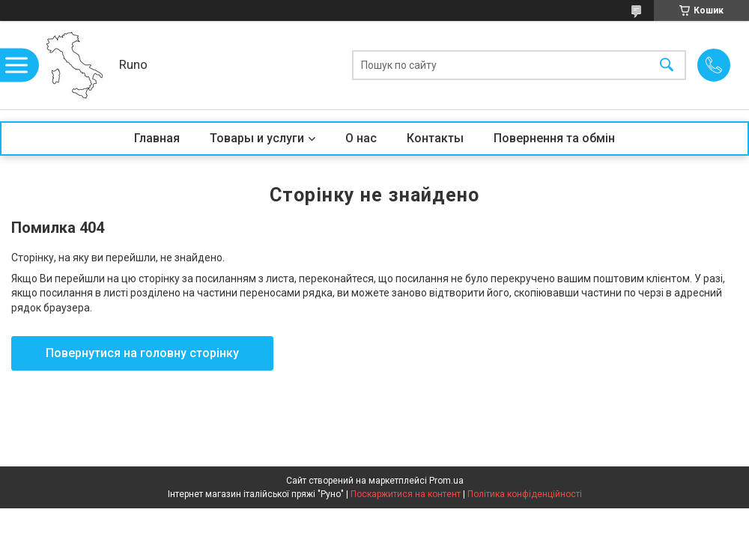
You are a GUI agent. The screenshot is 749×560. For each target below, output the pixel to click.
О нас (361, 138)
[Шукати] (667, 66)
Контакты (435, 138)
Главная (157, 138)
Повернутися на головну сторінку (142, 353)
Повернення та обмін (554, 138)
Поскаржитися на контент (406, 494)
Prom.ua (446, 481)
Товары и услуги (257, 138)
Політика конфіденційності (525, 494)
